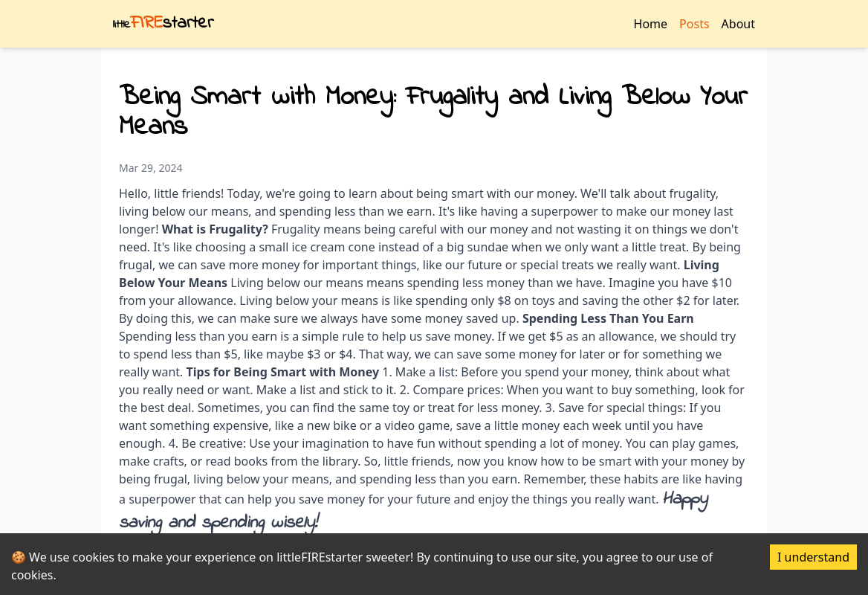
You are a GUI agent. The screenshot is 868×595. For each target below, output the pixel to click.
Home (651, 24)
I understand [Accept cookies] (813, 557)
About (738, 24)
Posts (694, 24)
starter (163, 23)
